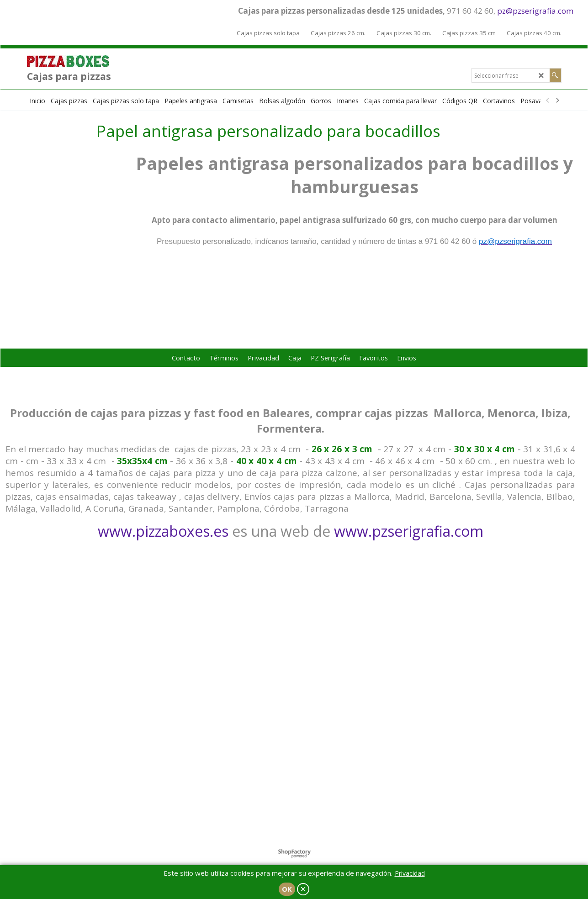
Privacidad (410, 873)
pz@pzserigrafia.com (535, 11)
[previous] (548, 100)
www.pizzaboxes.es (163, 531)
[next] (557, 100)
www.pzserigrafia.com (409, 531)
